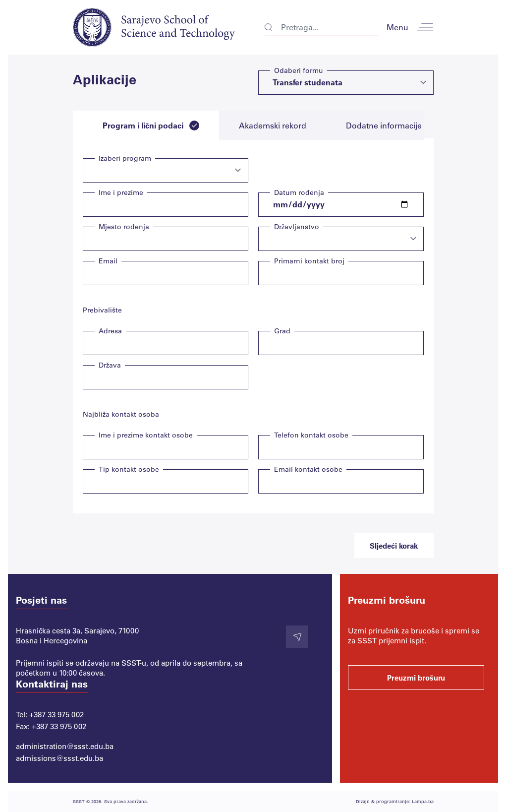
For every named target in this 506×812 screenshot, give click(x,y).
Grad (282, 331)
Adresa (110, 331)
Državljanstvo (297, 226)
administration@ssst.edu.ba (65, 746)
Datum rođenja (299, 192)
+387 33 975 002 (56, 714)
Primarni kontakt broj (309, 261)
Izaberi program (125, 158)
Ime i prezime (121, 192)
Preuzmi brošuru (416, 678)
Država (110, 365)
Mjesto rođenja (124, 226)
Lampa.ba (423, 801)
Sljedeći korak (394, 546)
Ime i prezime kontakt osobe (146, 435)
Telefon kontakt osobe (311, 435)
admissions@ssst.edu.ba (59, 758)
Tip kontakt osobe (129, 469)
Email (108, 261)
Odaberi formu (299, 70)
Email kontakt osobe (308, 469)
